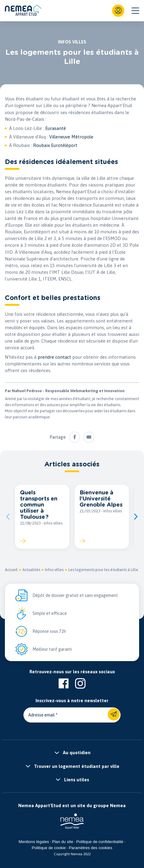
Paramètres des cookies (90, 848)
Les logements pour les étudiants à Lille (103, 570)
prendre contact (54, 357)
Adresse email (41, 715)
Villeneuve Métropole (71, 137)
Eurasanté (56, 128)
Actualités (31, 570)
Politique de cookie (49, 848)
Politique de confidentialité (100, 842)
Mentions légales (34, 842)
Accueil (11, 570)
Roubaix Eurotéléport (55, 145)
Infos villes (54, 570)
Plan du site (63, 842)
